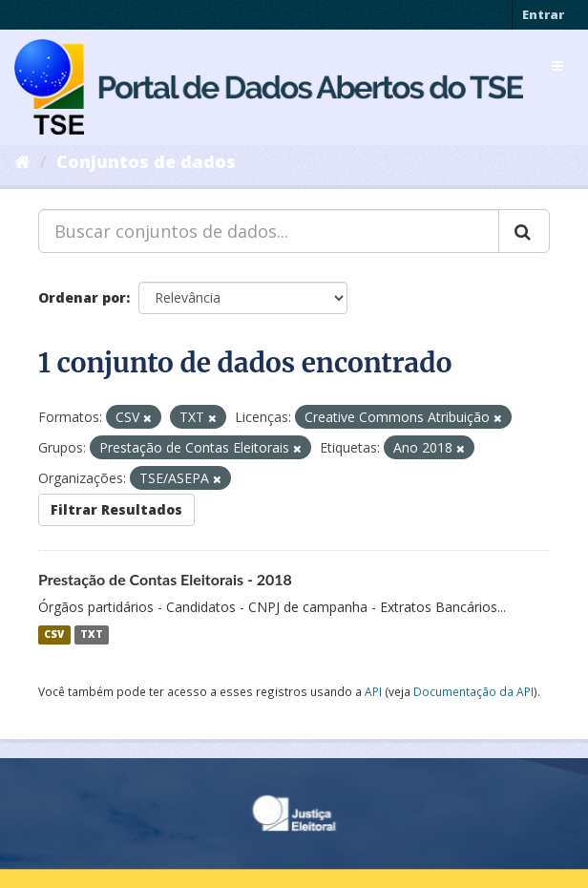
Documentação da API (473, 691)
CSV (54, 635)
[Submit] (524, 231)
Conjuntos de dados (146, 161)
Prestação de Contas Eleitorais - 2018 (165, 579)
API (373, 691)
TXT (92, 635)
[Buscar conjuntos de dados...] (269, 231)
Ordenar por (82, 297)
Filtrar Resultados (116, 509)
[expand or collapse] (557, 66)
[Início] (22, 161)
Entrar (543, 14)
